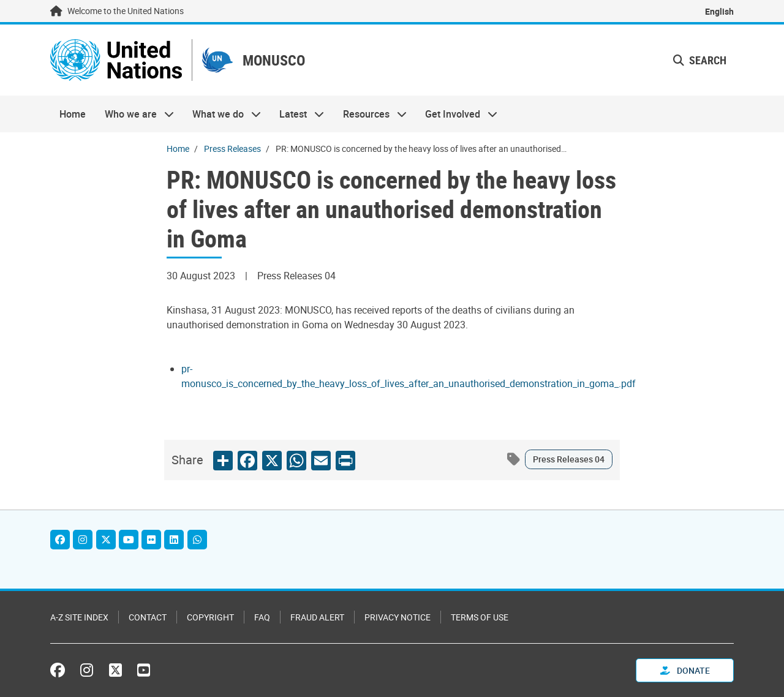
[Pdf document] (409, 383)
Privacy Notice (398, 617)
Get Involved (457, 114)
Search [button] (700, 60)
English (719, 11)
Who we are (134, 114)
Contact (148, 617)
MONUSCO (274, 60)
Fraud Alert (317, 617)
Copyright (210, 617)
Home (73, 114)
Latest (297, 114)
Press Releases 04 (569, 459)
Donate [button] (685, 670)
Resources (370, 114)
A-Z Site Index (79, 617)
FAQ (262, 617)
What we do (222, 114)
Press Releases (232, 149)
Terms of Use (480, 617)
